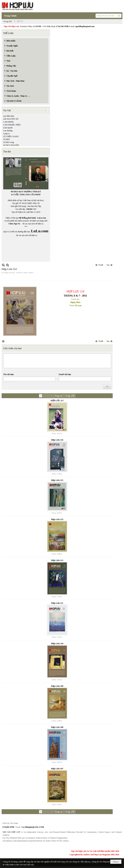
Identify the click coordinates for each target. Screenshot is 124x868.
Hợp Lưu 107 (57, 769)
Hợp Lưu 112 (57, 560)
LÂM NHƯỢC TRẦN (12, 125)
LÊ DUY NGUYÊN (11, 145)
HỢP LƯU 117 (57, 400)
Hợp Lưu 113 (57, 519)
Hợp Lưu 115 (57, 480)
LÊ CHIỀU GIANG (11, 136)
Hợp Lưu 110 (57, 643)
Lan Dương (8, 131)
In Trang (3, 341)
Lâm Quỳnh (8, 128)
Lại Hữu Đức (9, 116)
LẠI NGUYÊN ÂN (11, 119)
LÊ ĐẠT (7, 139)
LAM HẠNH (8, 122)
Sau (108, 265)
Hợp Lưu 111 (57, 603)
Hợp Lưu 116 (57, 440)
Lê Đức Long (9, 142)
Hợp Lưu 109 (57, 686)
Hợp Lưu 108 (57, 727)
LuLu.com (42, 218)
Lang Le (6, 134)
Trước (101, 265)
